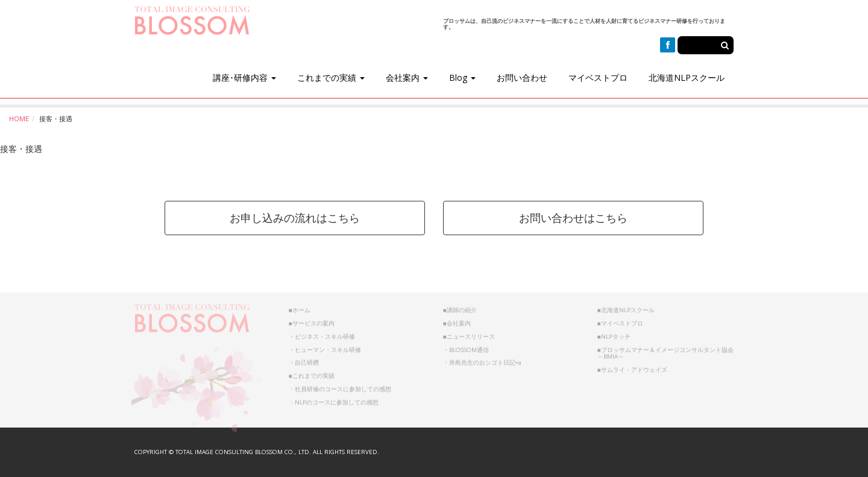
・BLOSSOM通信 (466, 346)
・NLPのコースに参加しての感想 (334, 399)
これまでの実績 (331, 77)
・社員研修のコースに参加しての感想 (340, 386)
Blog (462, 77)
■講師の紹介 (460, 307)
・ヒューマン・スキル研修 (325, 346)
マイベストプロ (598, 77)
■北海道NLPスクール (626, 307)
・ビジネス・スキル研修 (322, 333)
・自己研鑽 (304, 360)
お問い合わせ (522, 77)
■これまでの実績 (312, 372)
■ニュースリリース (469, 333)
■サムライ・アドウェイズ (632, 366)
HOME (19, 118)
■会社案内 (457, 320)
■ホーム (300, 307)
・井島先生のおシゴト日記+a (482, 360)
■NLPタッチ (614, 333)
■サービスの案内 (312, 320)
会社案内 (407, 77)
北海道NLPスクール (687, 77)
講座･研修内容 (244, 77)
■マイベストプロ (620, 320)
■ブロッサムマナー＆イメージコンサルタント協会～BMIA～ (665, 350)
